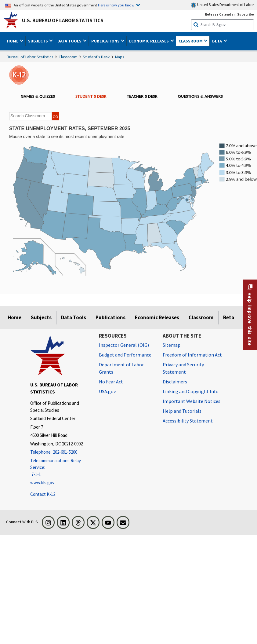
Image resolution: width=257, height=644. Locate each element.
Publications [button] (106, 41)
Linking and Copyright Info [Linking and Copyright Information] (191, 391)
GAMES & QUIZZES (38, 96)
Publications (110, 317)
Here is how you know (116, 5)
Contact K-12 (43, 494)
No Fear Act (111, 382)
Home (14, 317)
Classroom (68, 57)
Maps (120, 57)
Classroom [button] (191, 41)
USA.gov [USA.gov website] (107, 391)
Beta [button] (217, 41)
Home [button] (13, 41)
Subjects (41, 317)
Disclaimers (175, 382)
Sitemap (172, 345)
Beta (229, 317)
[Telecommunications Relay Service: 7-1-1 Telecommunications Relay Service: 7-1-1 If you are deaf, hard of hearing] (60, 468)
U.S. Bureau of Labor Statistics (63, 20)
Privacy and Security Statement (183, 368)
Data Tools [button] (70, 41)
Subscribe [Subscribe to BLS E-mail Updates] (246, 14)
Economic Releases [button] (149, 41)
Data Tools (74, 317)
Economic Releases (157, 317)
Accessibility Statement (188, 421)
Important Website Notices (192, 401)
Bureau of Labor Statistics (30, 57)
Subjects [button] (38, 41)
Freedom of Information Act (192, 355)
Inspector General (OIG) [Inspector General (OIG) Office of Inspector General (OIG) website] (124, 345)
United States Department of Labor (222, 5)
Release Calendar (220, 14)
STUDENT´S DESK (91, 96)
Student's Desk (96, 57)
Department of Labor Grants (121, 368)
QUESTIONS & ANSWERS (200, 96)
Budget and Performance (125, 355)
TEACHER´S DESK (142, 96)
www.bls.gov (42, 483)
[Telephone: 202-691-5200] (60, 452)
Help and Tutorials (182, 411)
